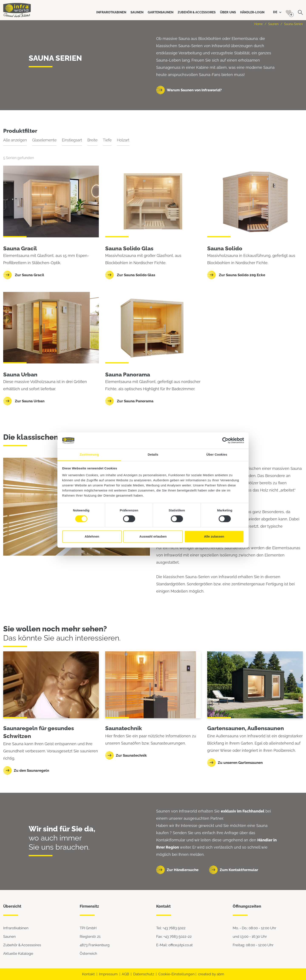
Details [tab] (153, 454)
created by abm (211, 974)
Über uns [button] (228, 12)
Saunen (273, 24)
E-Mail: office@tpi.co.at (174, 945)
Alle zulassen (214, 536)
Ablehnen (92, 536)
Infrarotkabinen (16, 928)
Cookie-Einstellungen (176, 974)
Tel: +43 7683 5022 (171, 928)
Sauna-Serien (293, 24)
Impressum (108, 974)
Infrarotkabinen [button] (111, 12)
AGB (125, 974)
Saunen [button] (137, 12)
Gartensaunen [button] (161, 12)
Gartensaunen (226, 728)
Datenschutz (144, 974)
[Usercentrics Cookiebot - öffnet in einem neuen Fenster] (225, 441)
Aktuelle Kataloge (18, 953)
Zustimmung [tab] (89, 454)
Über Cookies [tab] (217, 454)
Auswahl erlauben (153, 536)
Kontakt (88, 974)
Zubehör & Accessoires (22, 945)
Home (259, 24)
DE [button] (277, 12)
